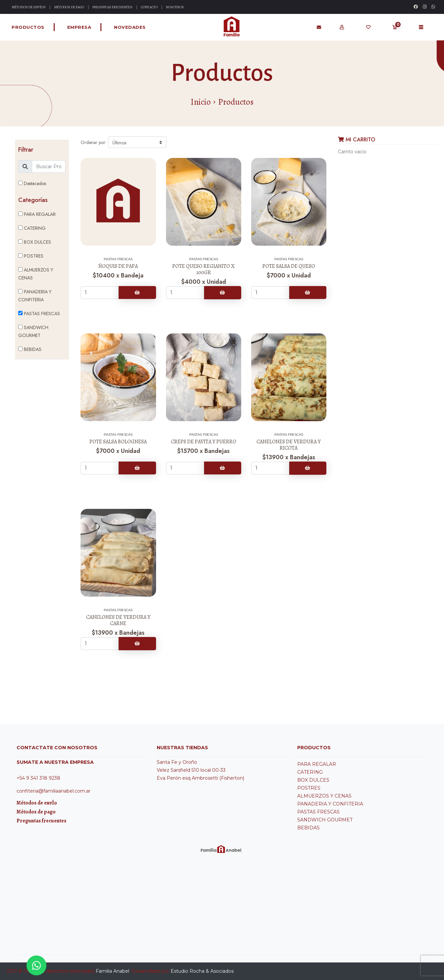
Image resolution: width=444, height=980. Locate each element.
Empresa (79, 27)
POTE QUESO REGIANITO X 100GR (203, 269)
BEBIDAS (30, 349)
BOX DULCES (35, 242)
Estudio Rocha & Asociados (202, 971)
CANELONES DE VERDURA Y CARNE (118, 620)
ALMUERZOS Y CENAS (36, 274)
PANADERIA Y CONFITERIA (35, 296)
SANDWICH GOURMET (33, 331)
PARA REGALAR (37, 214)
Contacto (149, 7)
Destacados (32, 183)
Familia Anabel (112, 971)
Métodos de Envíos (29, 7)
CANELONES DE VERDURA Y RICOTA (289, 445)
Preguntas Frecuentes (112, 7)
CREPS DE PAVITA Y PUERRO (204, 442)
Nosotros (175, 7)
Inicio (201, 102)
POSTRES (31, 256)
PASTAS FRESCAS (39, 314)
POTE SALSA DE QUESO (289, 266)
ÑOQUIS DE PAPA (118, 266)
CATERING (32, 228)
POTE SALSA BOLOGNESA (118, 442)
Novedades (130, 27)
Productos (28, 27)
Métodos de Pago (69, 7)
